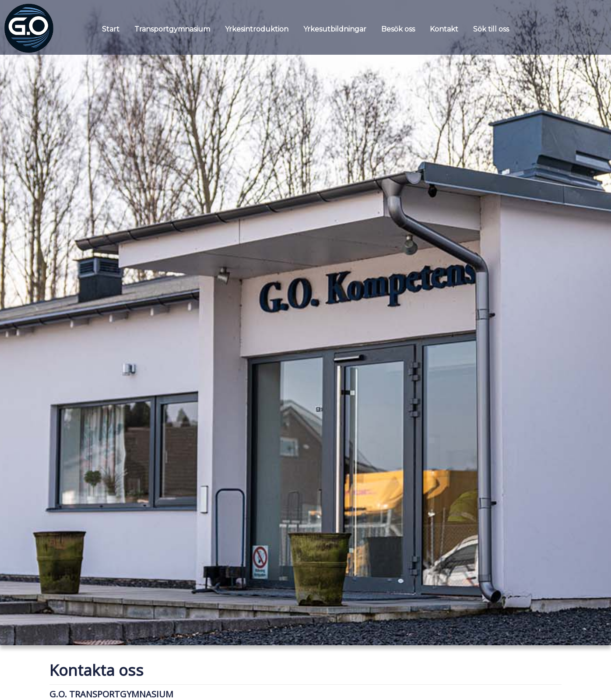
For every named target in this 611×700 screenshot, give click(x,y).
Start (111, 29)
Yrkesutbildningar (335, 29)
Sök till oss (491, 29)
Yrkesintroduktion (257, 29)
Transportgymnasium (172, 29)
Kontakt (444, 29)
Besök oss (398, 29)
